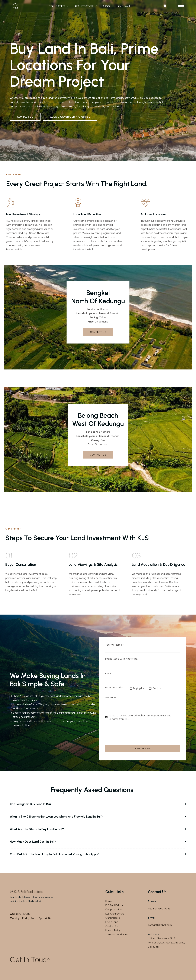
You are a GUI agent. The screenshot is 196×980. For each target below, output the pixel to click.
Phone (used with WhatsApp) (122, 659)
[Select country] (109, 664)
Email (108, 673)
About (107, 6)
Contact (124, 6)
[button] (60, 6)
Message (110, 697)
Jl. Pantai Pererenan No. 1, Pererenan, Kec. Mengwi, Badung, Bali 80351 (166, 943)
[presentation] (128, 734)
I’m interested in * (115, 687)
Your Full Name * (114, 645)
